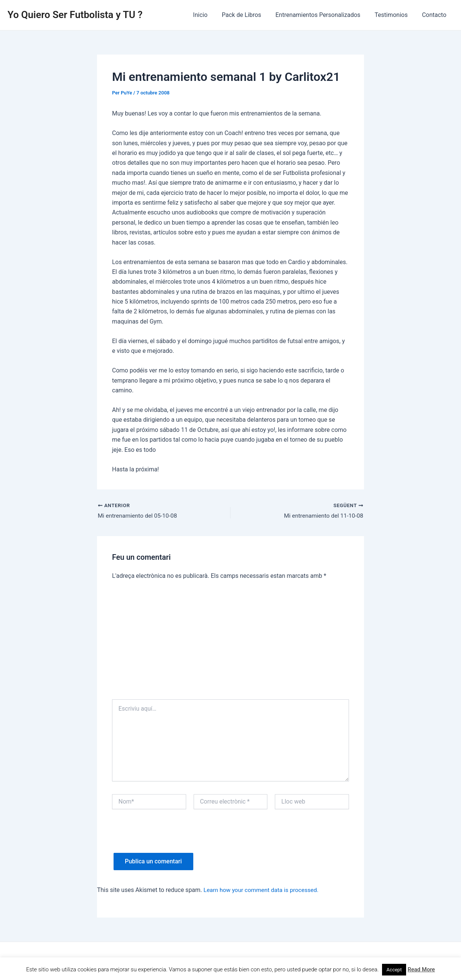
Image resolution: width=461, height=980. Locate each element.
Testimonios (394, 15)
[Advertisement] (231, 643)
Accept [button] (394, 970)
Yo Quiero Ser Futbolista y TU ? (75, 15)
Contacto (435, 15)
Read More (421, 969)
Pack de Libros (249, 15)
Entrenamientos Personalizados (323, 15)
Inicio (210, 15)
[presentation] (169, 839)
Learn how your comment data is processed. (263, 890)
